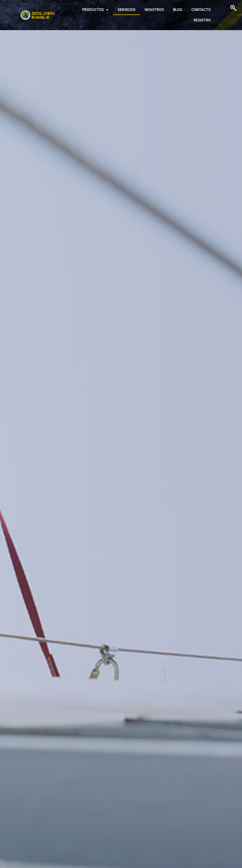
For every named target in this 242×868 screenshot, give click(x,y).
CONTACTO (201, 10)
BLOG (178, 10)
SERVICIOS (127, 10)
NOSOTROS (154, 10)
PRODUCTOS (95, 10)
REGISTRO (202, 20)
